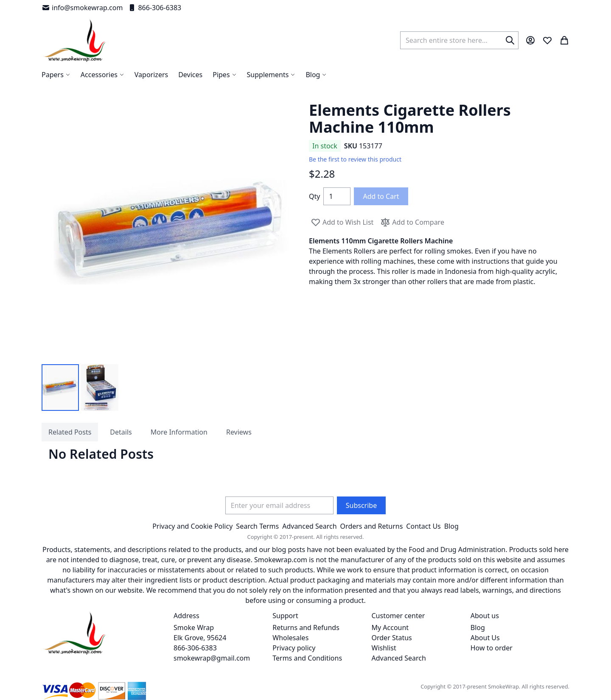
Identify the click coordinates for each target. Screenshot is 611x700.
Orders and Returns (372, 526)
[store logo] (74, 40)
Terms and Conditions (307, 658)
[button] (60, 388)
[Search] (510, 40)
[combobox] (459, 40)
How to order (492, 648)
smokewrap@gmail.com (212, 658)
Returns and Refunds (306, 627)
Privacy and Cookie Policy (192, 526)
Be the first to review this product (355, 159)
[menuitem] (316, 75)
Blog (451, 526)
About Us (485, 638)
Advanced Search (309, 526)
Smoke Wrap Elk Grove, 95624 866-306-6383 (200, 638)
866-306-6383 (154, 8)
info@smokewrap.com (82, 8)
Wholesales (290, 638)
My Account (390, 627)
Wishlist (384, 648)
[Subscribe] (361, 505)
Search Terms (257, 526)
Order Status (392, 638)
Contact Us (423, 526)
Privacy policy (294, 648)
